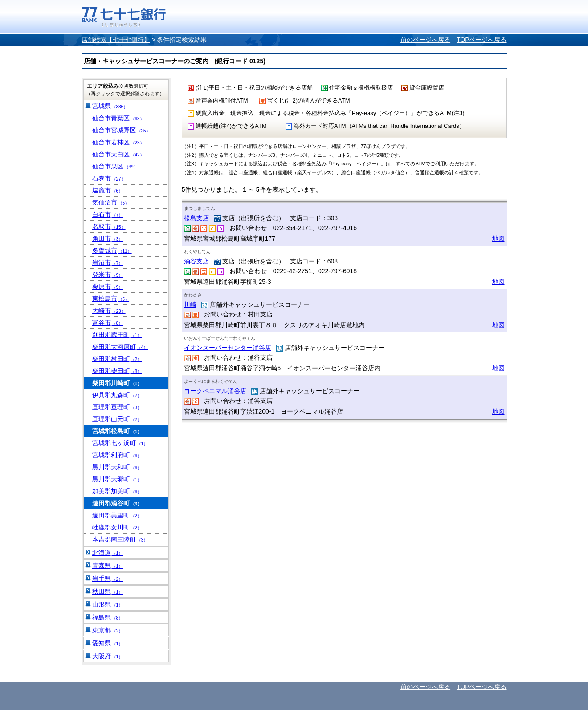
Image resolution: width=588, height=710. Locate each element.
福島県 (108, 617)
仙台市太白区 (118, 154)
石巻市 (109, 178)
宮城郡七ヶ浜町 (120, 443)
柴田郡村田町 (117, 359)
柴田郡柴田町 (117, 371)
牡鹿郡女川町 (117, 527)
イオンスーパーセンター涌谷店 (228, 348)
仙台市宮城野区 (121, 130)
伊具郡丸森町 (117, 395)
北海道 (108, 553)
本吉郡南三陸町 (120, 539)
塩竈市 (108, 190)
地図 (498, 238)
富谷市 (108, 323)
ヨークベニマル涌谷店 (215, 391)
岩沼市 (108, 263)
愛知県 (108, 643)
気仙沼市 (111, 202)
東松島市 (111, 299)
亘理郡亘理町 (117, 407)
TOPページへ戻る (482, 40)
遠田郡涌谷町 (117, 503)
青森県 (108, 566)
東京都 (108, 630)
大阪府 (108, 656)
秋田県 (108, 591)
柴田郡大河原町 (120, 347)
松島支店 (196, 218)
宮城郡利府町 (117, 455)
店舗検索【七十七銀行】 (116, 40)
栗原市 (108, 287)
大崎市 (109, 311)
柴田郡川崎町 (117, 383)
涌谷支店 (196, 261)
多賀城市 (112, 250)
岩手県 (108, 579)
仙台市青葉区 (118, 118)
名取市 (109, 226)
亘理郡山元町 (117, 419)
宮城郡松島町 (117, 431)
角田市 (108, 238)
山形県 (108, 604)
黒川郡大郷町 (117, 479)
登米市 (108, 275)
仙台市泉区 (115, 166)
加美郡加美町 (117, 491)
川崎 (190, 304)
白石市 (108, 214)
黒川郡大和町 (117, 467)
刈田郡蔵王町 (117, 335)
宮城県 (110, 106)
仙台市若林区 (118, 142)
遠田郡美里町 (117, 515)
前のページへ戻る (425, 40)
